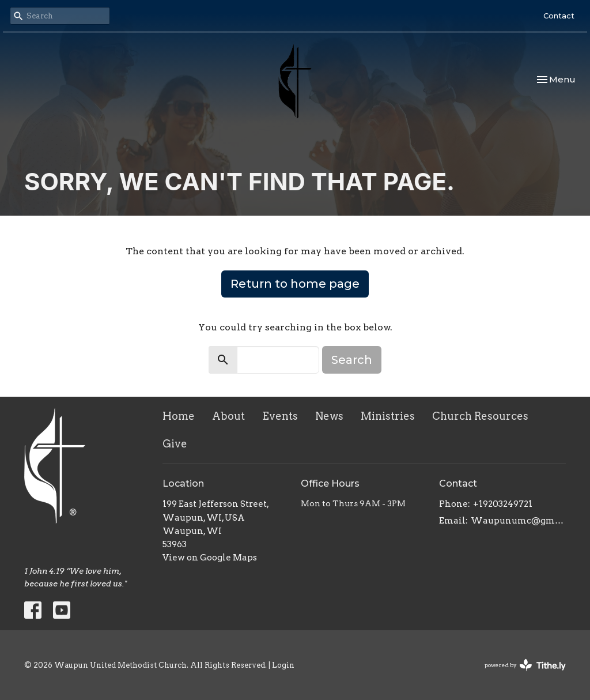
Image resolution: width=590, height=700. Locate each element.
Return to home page (295, 284)
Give (175, 444)
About (228, 416)
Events (280, 416)
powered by (525, 665)
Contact (559, 16)
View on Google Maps (210, 558)
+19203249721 (503, 504)
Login (283, 665)
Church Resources (480, 416)
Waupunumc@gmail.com (518, 521)
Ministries (388, 416)
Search (352, 360)
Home (179, 416)
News (329, 416)
